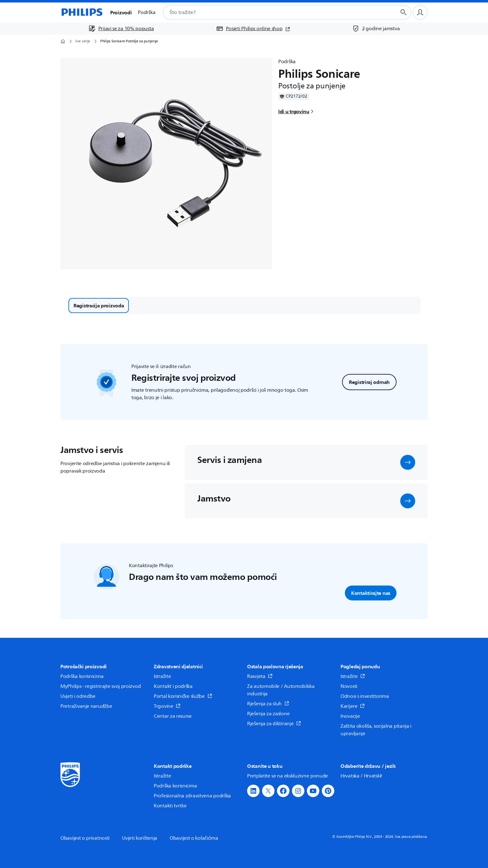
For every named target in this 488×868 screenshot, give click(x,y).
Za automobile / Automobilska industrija (281, 690)
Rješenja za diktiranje (274, 724)
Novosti (349, 686)
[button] (408, 462)
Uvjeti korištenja (140, 838)
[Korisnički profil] (420, 12)
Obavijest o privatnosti (85, 838)
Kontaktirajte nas (371, 593)
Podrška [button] (147, 12)
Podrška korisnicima (82, 676)
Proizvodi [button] (121, 12)
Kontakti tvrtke (170, 806)
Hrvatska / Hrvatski (362, 776)
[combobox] (272, 12)
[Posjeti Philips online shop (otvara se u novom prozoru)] (253, 29)
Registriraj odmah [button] (369, 382)
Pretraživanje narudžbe (86, 706)
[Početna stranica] (82, 12)
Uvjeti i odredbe (78, 696)
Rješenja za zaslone (268, 714)
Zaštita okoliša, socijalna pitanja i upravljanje (376, 730)
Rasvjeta (260, 676)
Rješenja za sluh (268, 704)
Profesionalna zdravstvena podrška (192, 796)
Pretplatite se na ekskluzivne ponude (288, 776)
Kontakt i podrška (173, 686)
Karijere (353, 706)
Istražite (162, 676)
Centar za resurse (173, 716)
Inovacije (350, 716)
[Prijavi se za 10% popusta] (121, 29)
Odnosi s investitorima (365, 696)
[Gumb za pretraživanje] (404, 12)
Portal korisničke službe (183, 696)
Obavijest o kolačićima (194, 838)
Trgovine (167, 706)
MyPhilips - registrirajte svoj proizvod (101, 686)
